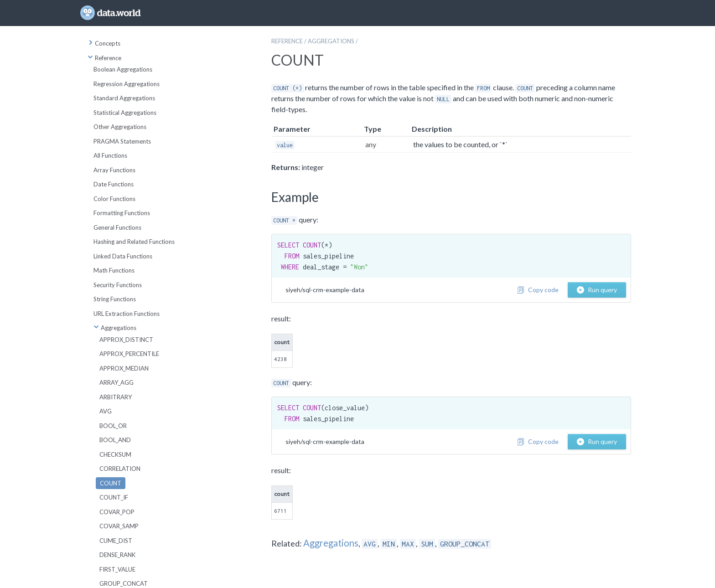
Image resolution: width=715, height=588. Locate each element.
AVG (106, 411)
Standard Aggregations (124, 98)
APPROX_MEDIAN (124, 368)
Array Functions (114, 170)
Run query (597, 290)
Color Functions (114, 199)
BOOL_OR (113, 426)
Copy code (538, 290)
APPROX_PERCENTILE (129, 354)
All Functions (110, 155)
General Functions (117, 227)
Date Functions (114, 184)
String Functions (115, 299)
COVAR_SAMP (119, 526)
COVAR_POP (117, 512)
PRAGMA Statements (122, 141)
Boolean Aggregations (123, 69)
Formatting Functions (122, 213)
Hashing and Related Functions (134, 242)
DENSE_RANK (117, 555)
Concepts (104, 43)
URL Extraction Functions (127, 314)
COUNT (111, 483)
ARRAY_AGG (117, 382)
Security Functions (118, 285)
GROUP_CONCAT (124, 583)
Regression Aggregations (127, 84)
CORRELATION (120, 469)
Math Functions (114, 270)
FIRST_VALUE (117, 569)
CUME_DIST (116, 541)
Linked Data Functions (123, 256)
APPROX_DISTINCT (126, 340)
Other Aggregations (120, 127)
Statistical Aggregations (125, 113)
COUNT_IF (114, 497)
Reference (104, 58)
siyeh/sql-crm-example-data (325, 290)
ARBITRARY (116, 397)
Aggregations (115, 328)
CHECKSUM (115, 454)
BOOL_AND (115, 440)
